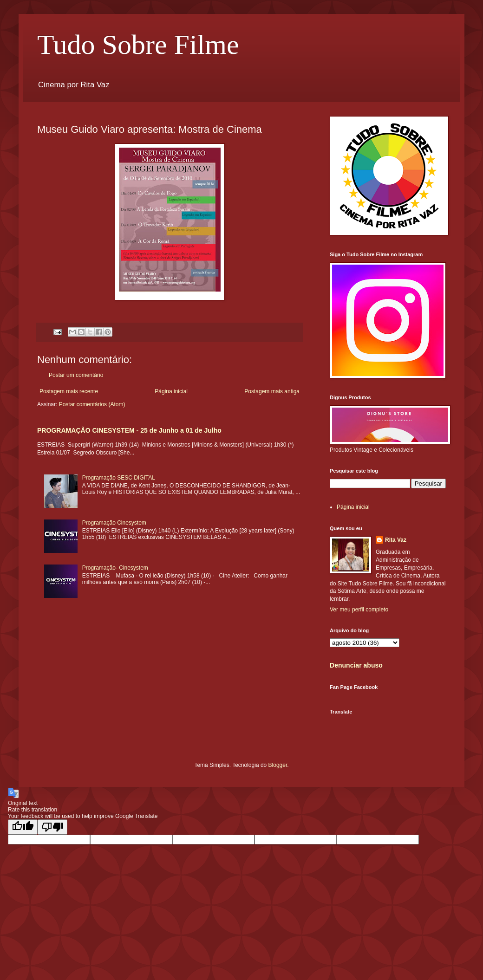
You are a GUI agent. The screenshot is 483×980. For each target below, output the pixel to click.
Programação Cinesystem (114, 523)
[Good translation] (23, 827)
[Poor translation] (52, 827)
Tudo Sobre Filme (138, 45)
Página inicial (171, 391)
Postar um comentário (76, 375)
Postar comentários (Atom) (92, 404)
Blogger (278, 765)
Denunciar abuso (356, 665)
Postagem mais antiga (272, 391)
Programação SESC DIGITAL (119, 478)
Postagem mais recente (69, 391)
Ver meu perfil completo (359, 610)
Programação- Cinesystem (115, 568)
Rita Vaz (396, 540)
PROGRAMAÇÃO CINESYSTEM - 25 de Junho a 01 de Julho (129, 430)
